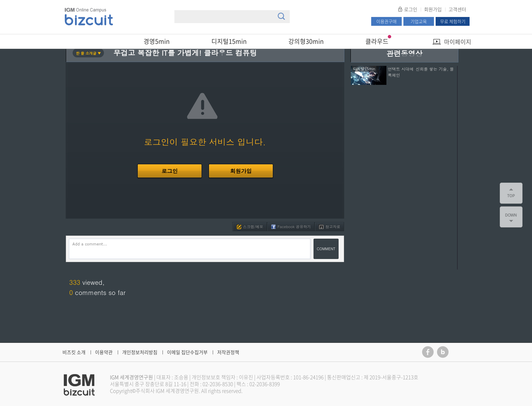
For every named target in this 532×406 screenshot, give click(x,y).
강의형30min (306, 41)
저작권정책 (228, 352)
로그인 (411, 9)
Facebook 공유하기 (291, 227)
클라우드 (377, 41)
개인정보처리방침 (140, 352)
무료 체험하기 (453, 21)
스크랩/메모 (250, 227)
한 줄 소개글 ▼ (89, 53)
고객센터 (457, 9)
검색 (281, 16)
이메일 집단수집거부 (187, 352)
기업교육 (419, 21)
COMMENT (326, 249)
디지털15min (229, 41)
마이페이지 (458, 42)
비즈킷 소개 (74, 352)
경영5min (157, 41)
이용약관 (104, 352)
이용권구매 (386, 21)
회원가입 (433, 9)
